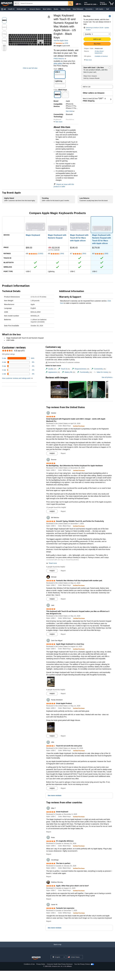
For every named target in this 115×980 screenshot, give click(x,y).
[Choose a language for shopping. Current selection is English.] (57, 957)
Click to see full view (30, 68)
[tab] (51, 369)
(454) (62, 254)
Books (56, 9)
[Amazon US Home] (36, 958)
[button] (3, 9)
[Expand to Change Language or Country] (82, 4)
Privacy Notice (41, 964)
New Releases (78, 9)
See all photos (107, 377)
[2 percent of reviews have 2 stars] (18, 370)
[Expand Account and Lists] (97, 4)
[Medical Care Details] (27, 9)
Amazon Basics (35, 9)
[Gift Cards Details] (104, 9)
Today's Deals (65, 9)
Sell (107, 9)
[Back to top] (57, 947)
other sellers (58, 63)
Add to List (86, 87)
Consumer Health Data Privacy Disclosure (60, 964)
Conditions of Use (29, 964)
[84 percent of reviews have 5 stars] (18, 358)
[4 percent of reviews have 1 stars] (18, 374)
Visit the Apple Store (61, 41)
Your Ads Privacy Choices (82, 964)
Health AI (11, 9)
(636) (106, 254)
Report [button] (63, 453)
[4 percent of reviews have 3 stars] (18, 366)
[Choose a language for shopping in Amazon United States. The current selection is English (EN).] (78, 4)
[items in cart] (111, 3)
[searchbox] (44, 3)
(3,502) (41, 254)
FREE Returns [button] (60, 59)
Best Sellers (47, 9)
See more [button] (70, 111)
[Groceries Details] (93, 9)
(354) (84, 254)
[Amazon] (7, 3)
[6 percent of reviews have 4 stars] (18, 362)
